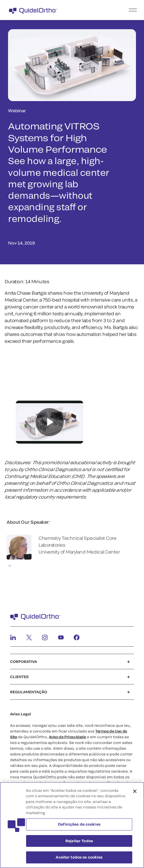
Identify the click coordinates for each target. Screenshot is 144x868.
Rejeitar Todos (79, 841)
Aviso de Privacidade (67, 737)
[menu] (107, 10)
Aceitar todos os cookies (79, 857)
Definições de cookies (79, 824)
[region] (72, 825)
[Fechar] (135, 791)
